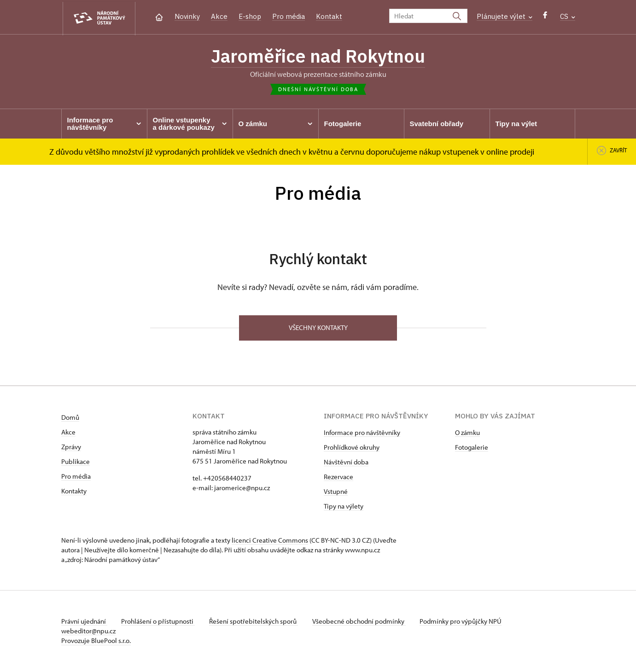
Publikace (76, 462)
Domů (70, 418)
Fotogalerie (472, 448)
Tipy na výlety (344, 507)
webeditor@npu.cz (88, 632)
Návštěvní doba (346, 463)
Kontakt (329, 16)
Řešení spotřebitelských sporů (255, 622)
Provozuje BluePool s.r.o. (96, 641)
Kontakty (74, 492)
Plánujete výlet (505, 16)
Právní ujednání (84, 622)
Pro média (289, 16)
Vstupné (336, 492)
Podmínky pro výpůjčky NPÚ (463, 622)
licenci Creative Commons (270, 541)
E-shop (250, 16)
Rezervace (338, 478)
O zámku (467, 433)
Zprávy (71, 448)
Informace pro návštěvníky (362, 433)
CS (568, 16)
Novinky (187, 16)
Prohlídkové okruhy (352, 448)
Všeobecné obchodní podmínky (361, 622)
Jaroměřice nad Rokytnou (318, 57)
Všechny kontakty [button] (318, 328)
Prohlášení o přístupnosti (159, 622)
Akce (219, 16)
